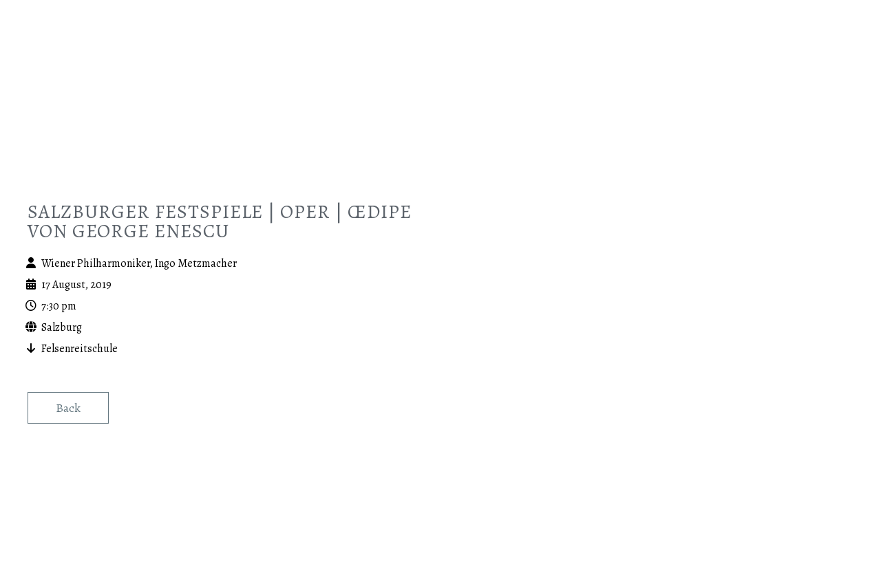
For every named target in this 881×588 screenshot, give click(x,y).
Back (68, 408)
